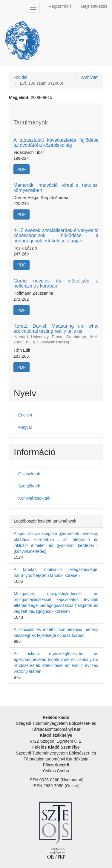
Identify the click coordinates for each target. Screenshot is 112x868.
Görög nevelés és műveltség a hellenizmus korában (56, 284)
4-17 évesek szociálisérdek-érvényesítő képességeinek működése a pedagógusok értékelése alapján (56, 236)
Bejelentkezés (94, 6)
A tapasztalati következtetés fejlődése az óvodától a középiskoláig (56, 143)
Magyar (25, 427)
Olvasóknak (29, 474)
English (25, 415)
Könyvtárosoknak (34, 498)
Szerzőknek (29, 486)
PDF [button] (22, 169)
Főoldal (20, 77)
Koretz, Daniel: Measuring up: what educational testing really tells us (56, 334)
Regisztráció (60, 6)
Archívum (90, 77)
